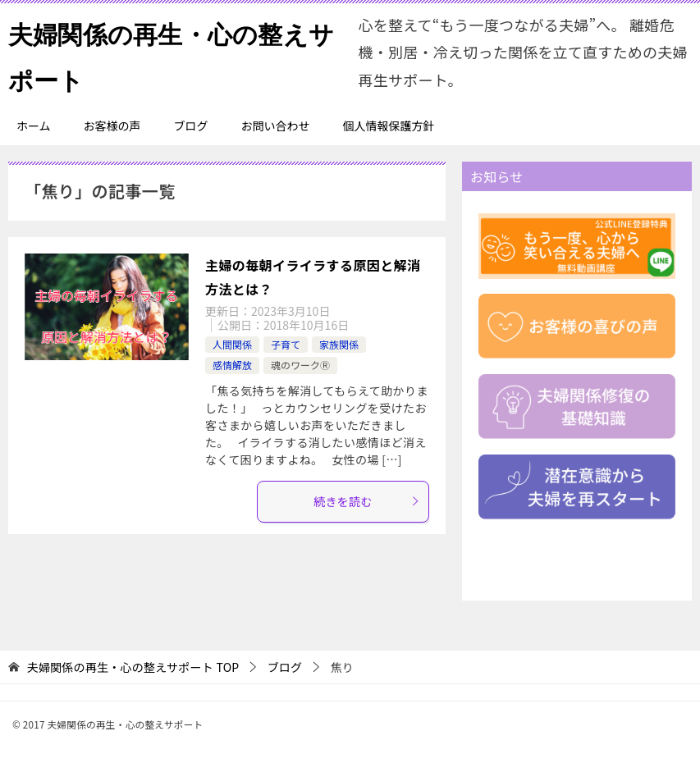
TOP (133, 667)
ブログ (191, 126)
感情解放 (232, 365)
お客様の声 (112, 126)
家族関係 (339, 344)
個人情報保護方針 (389, 126)
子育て (286, 344)
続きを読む (367, 501)
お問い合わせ (276, 126)
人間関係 (232, 344)
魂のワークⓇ (300, 365)
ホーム (34, 126)
